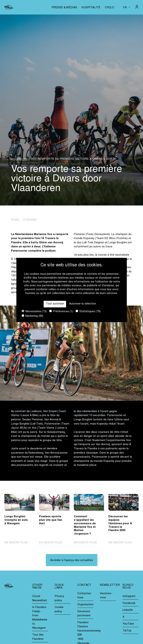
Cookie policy (59, 609)
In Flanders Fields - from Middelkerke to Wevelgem (40, 618)
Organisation (85, 605)
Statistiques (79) (88, 311)
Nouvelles (19, 160)
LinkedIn (128, 610)
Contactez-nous (85, 596)
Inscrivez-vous (106, 596)
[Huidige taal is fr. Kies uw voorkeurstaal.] (127, 7)
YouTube (128, 624)
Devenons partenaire (84, 614)
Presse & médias (64, 8)
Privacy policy (59, 598)
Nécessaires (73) (34, 311)
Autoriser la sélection (83, 304)
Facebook (129, 603)
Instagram (129, 596)
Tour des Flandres (38, 637)
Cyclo (110, 8)
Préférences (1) (61, 311)
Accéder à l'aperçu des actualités (72, 560)
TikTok (127, 631)
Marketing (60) (32, 316)
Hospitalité (91, 8)
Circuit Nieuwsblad (39, 598)
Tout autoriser (55, 304)
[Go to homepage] (9, 7)
